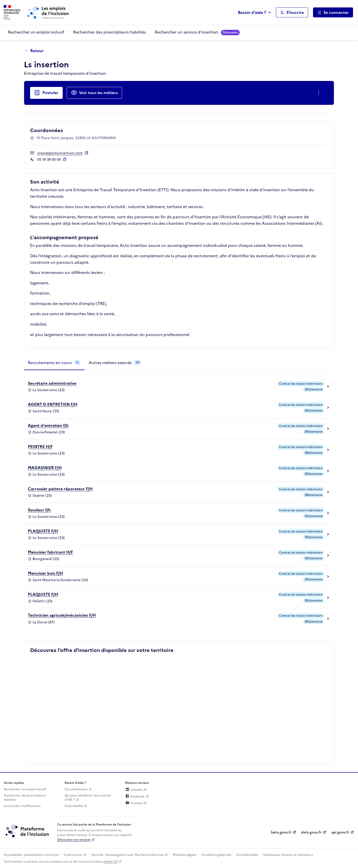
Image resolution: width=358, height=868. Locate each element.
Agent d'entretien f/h (48, 425)
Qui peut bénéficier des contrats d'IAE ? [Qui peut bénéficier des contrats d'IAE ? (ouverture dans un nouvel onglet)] (88, 798)
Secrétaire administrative (52, 383)
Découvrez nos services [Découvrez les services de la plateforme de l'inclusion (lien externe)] (74, 840)
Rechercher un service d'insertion (197, 32)
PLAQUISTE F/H (43, 531)
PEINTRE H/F (40, 447)
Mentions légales (185, 855)
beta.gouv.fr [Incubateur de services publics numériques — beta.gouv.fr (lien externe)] (281, 832)
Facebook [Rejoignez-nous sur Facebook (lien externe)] (135, 796)
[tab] (54, 363)
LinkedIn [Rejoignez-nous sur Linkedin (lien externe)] (134, 790)
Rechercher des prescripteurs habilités (110, 32)
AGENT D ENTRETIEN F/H (53, 404)
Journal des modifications (22, 806)
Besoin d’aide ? (252, 12)
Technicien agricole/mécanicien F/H (62, 615)
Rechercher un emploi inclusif (36, 32)
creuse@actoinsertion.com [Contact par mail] (60, 153)
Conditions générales (216, 855)
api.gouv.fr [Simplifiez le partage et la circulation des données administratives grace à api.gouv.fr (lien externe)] (340, 832)
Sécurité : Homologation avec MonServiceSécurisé (127, 855)
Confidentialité (247, 855)
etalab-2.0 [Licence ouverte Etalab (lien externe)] (111, 862)
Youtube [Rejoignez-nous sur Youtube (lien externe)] (134, 803)
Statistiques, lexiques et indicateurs (288, 855)
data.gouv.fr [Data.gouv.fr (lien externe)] (311, 832)
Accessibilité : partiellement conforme (31, 855)
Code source (73, 855)
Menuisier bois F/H (45, 573)
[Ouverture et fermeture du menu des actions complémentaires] (320, 93)
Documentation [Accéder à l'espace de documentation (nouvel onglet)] (76, 789)
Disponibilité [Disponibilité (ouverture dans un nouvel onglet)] (74, 806)
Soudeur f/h (39, 510)
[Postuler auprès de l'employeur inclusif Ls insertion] (46, 93)
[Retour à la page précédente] (36, 51)
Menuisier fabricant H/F (50, 552)
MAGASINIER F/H (45, 468)
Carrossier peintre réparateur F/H (60, 489)
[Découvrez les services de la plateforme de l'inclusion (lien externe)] (28, 831)
